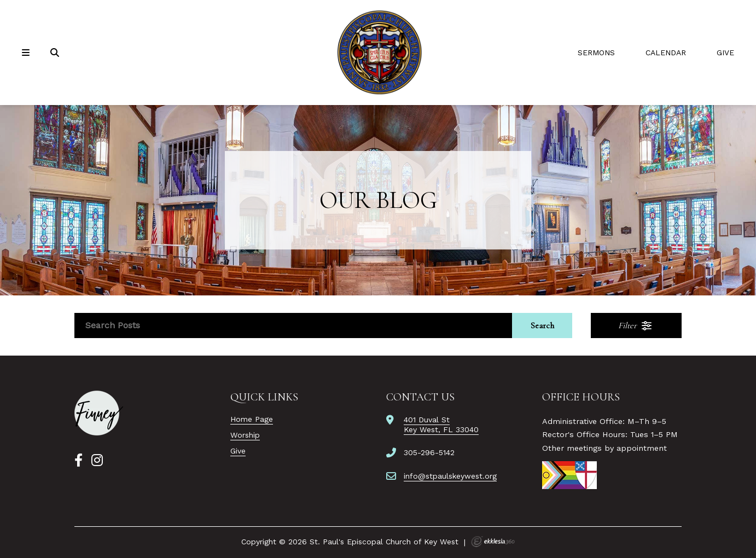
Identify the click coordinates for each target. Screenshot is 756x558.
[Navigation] (27, 53)
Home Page (252, 419)
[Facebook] (78, 461)
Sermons (596, 53)
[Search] (56, 53)
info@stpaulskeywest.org (450, 476)
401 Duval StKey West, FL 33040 (441, 425)
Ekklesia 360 (493, 542)
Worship (245, 435)
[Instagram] (97, 461)
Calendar (666, 53)
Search (542, 326)
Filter (636, 326)
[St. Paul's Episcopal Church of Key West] (378, 53)
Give (725, 53)
